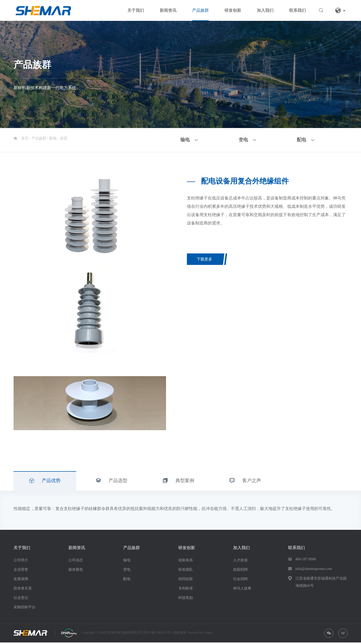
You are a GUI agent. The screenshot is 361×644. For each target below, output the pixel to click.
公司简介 (21, 561)
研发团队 (186, 571)
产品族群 (200, 10)
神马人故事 (242, 590)
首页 (25, 138)
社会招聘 (240, 580)
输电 (127, 561)
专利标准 (186, 590)
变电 (127, 571)
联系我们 (298, 10)
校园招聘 (240, 571)
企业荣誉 (21, 571)
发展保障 (21, 580)
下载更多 (206, 260)
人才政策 (240, 561)
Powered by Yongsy (200, 634)
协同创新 (186, 580)
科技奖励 (186, 599)
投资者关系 (23, 590)
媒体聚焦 (76, 571)
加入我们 (265, 10)
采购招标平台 (25, 608)
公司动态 (76, 561)
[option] (90, 215)
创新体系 (186, 561)
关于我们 (136, 10)
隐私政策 (180, 634)
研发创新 (233, 10)
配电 (54, 138)
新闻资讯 (168, 10)
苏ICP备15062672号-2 (159, 634)
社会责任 (21, 599)
